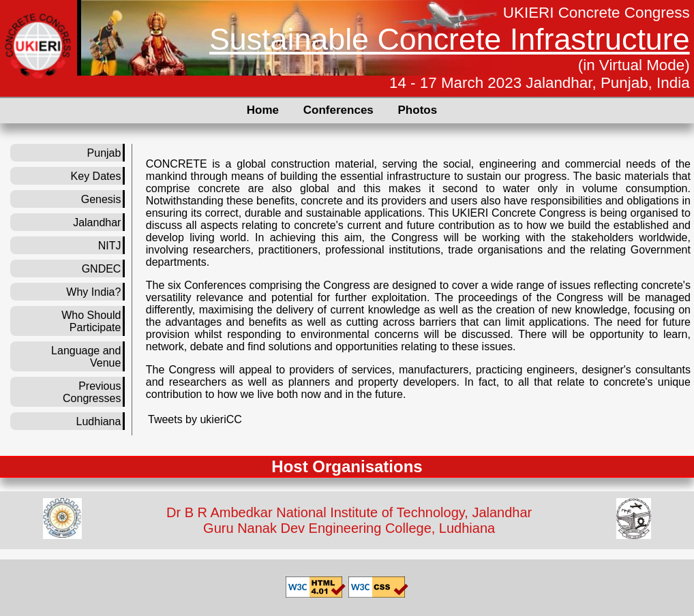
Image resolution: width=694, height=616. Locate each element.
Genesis (101, 199)
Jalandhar (97, 222)
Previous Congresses (92, 392)
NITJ (110, 246)
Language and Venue (86, 357)
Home (263, 110)
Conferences (338, 110)
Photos (418, 110)
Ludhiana (99, 421)
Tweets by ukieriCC (195, 419)
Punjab (104, 153)
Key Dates (96, 176)
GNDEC (102, 269)
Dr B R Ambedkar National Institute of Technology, (317, 512)
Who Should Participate (91, 321)
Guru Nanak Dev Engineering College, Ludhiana (349, 528)
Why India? (93, 292)
